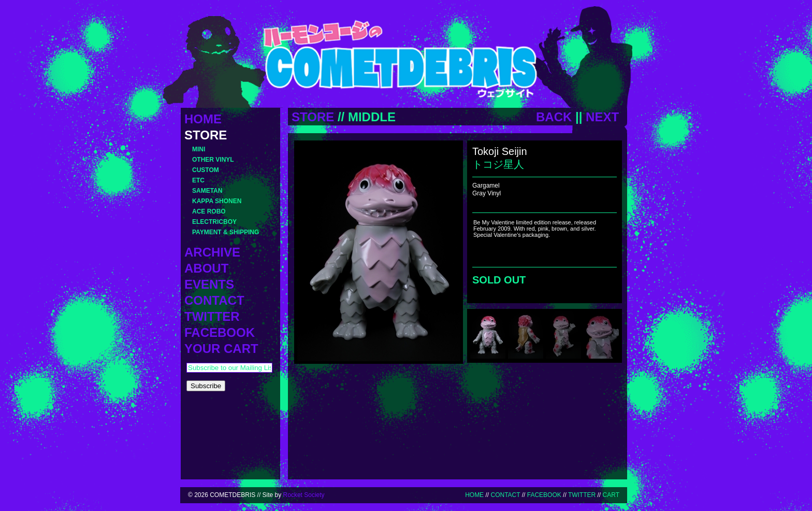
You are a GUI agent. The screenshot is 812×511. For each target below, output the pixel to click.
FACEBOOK (544, 495)
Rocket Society (304, 495)
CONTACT (505, 495)
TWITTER (582, 495)
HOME (474, 495)
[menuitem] (488, 335)
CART (611, 495)
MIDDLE (372, 117)
